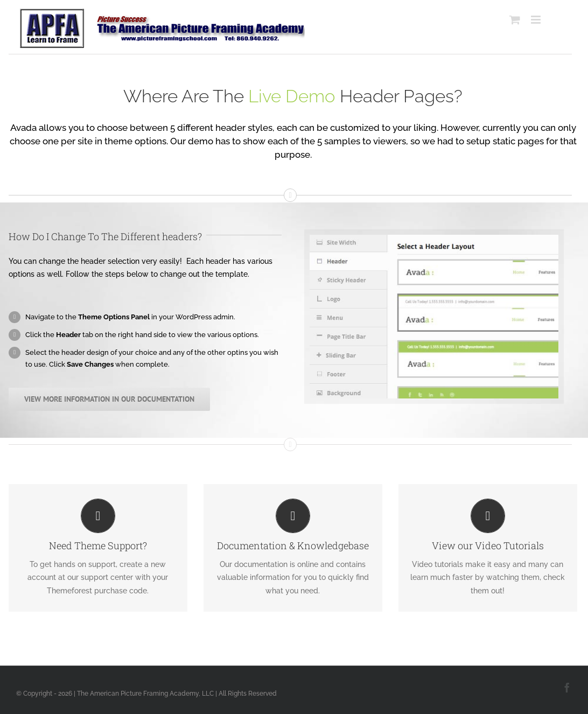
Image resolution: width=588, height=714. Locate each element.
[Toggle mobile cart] (510, 20)
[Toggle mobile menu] (532, 20)
